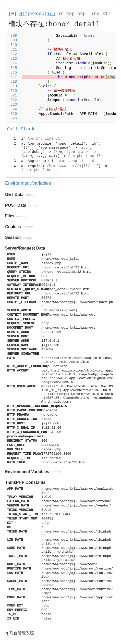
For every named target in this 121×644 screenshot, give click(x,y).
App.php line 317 (88, 14)
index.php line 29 (39, 170)
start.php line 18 (76, 161)
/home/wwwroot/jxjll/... (72, 166)
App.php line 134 (86, 156)
